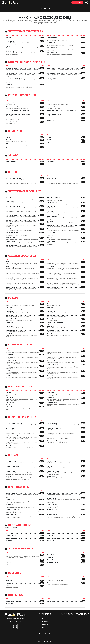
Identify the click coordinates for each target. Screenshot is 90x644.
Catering (45, 627)
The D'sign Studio (48, 641)
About (45, 621)
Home (45, 618)
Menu (45, 624)
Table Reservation (45, 634)
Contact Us (45, 630)
